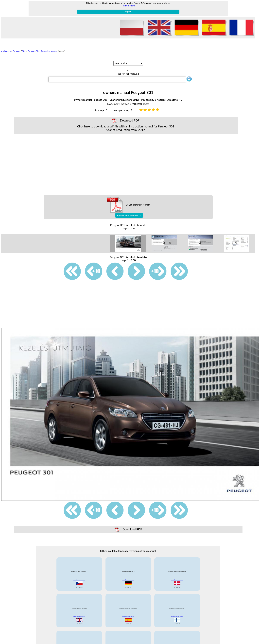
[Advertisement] (126, 165)
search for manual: (128, 74)
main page (6, 51)
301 (24, 51)
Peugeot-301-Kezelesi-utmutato (42, 51)
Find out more (128, 6)
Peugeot (16, 51)
